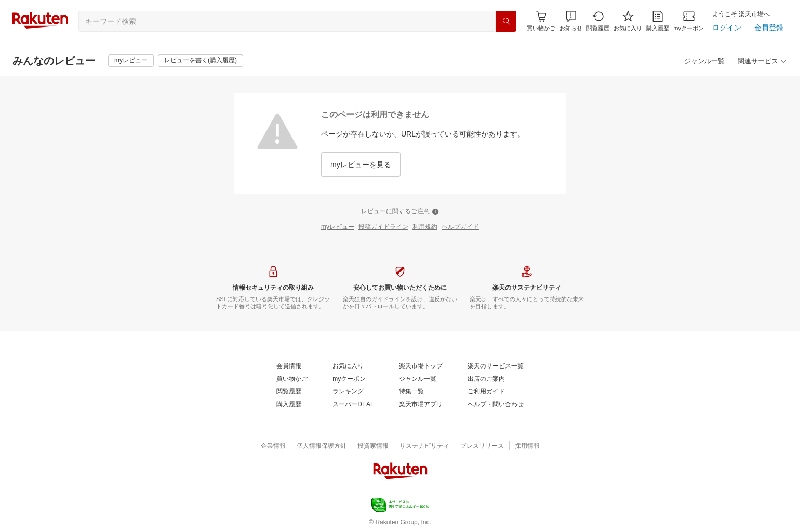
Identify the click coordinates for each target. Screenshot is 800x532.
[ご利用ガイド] (486, 392)
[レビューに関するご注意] (400, 212)
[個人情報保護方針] (322, 446)
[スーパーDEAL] (353, 405)
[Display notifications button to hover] (541, 21)
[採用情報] (527, 446)
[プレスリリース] (482, 446)
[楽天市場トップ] (421, 366)
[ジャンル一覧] (704, 62)
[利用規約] (425, 227)
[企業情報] (273, 446)
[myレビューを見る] (361, 165)
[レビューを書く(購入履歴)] (201, 61)
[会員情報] (289, 366)
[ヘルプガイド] (460, 227)
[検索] (506, 21)
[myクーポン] (689, 21)
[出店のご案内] (486, 379)
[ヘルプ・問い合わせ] (496, 405)
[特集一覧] (411, 392)
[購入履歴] (658, 21)
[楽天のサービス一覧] (496, 366)
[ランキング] (348, 392)
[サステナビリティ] (424, 446)
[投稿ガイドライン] (383, 227)
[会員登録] (769, 28)
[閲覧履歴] (598, 21)
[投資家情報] (373, 446)
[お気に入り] (628, 21)
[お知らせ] (571, 21)
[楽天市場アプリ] (421, 405)
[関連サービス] (763, 62)
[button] (571, 21)
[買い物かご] (292, 379)
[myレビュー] (131, 61)
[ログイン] (727, 28)
